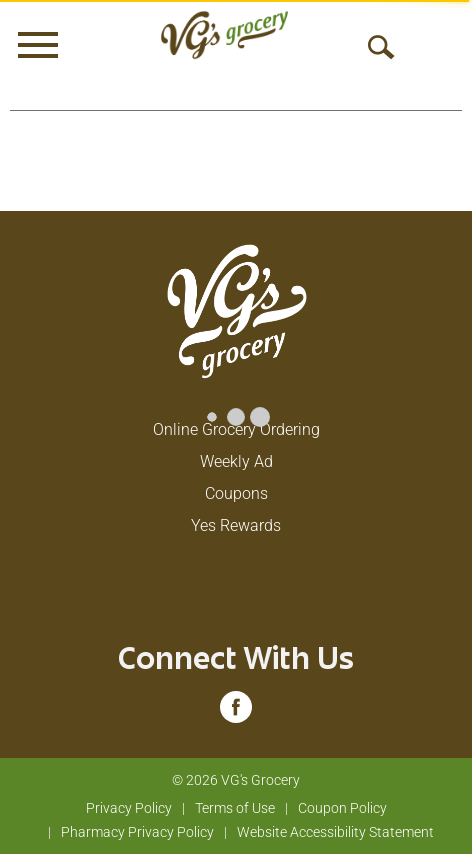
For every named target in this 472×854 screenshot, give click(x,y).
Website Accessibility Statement (335, 832)
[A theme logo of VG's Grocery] (224, 35)
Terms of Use (235, 808)
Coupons (236, 493)
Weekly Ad (236, 461)
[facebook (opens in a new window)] (236, 713)
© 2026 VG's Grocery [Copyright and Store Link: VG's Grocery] (236, 780)
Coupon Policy (342, 808)
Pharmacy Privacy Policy (137, 832)
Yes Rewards (236, 525)
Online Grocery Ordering (236, 429)
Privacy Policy (129, 808)
